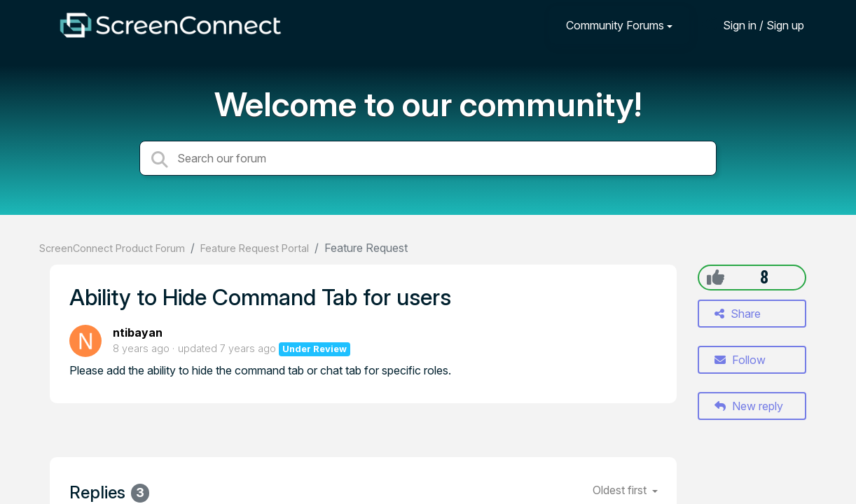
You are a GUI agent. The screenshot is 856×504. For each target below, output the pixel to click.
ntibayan (138, 332)
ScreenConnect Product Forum (112, 248)
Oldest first (621, 490)
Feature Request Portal (255, 248)
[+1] (716, 277)
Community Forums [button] (615, 25)
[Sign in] (753, 25)
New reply (749, 406)
